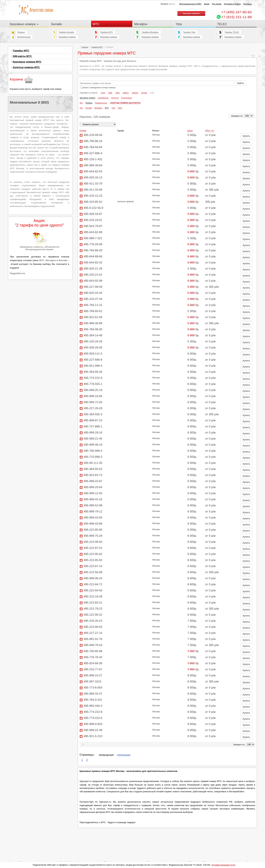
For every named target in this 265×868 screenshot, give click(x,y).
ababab (135, 93)
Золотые (115, 98)
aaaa (103, 93)
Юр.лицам (217, 4)
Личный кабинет (191, 13)
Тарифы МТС (106, 32)
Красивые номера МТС (27, 62)
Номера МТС (97, 47)
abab (117, 93)
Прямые (21, 32)
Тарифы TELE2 (232, 32)
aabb (110, 93)
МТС (96, 24)
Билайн (57, 24)
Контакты (247, 4)
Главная (85, 47)
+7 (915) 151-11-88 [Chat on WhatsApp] (236, 17)
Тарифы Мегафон (150, 32)
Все (81, 103)
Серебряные (103, 98)
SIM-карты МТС (22, 56)
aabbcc (126, 93)
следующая (124, 755)
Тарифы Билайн (66, 32)
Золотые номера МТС (26, 67)
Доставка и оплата (232, 4)
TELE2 (222, 24)
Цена (190, 131)
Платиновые (127, 98)
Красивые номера (24, 24)
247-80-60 (236, 12)
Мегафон (141, 24)
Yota (179, 24)
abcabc (144, 93)
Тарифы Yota (189, 32)
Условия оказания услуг (223, 865)
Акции (207, 4)
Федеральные (24, 37)
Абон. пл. (210, 131)
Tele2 (120, 108)
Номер (83, 131)
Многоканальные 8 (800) (190, 4)
